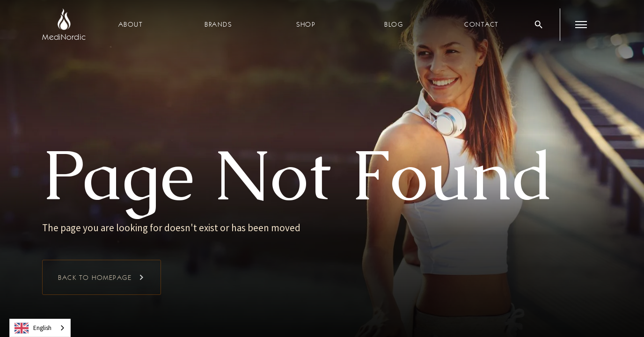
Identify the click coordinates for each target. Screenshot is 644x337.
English (33, 328)
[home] (64, 25)
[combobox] (40, 328)
